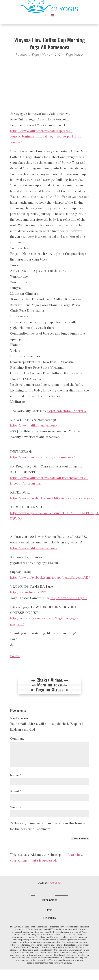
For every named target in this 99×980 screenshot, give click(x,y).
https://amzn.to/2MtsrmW (67, 411)
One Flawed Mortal (45, 895)
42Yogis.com (56, 883)
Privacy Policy (50, 918)
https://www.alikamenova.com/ (34, 426)
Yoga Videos (74, 55)
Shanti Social (61, 895)
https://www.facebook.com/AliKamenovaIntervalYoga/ (51, 498)
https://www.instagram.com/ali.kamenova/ (42, 457)
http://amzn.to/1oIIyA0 (69, 598)
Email (16, 791)
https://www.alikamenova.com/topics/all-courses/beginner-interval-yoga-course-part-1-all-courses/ (46, 137)
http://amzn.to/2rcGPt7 (28, 592)
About (50, 910)
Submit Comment (80, 839)
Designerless (51, 889)
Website (16, 807)
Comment (18, 739)
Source (15, 656)
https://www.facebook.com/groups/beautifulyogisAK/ (50, 578)
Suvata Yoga (29, 55)
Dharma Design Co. (67, 889)
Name (16, 775)
